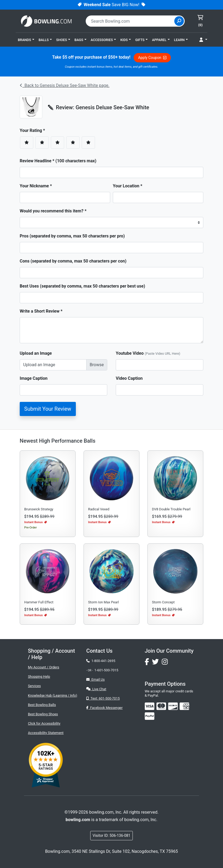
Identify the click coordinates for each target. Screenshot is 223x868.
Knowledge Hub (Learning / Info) (53, 695)
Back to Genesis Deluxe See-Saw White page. (65, 85)
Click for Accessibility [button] (44, 723)
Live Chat (96, 689)
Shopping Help (39, 677)
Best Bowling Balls (42, 705)
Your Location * (128, 186)
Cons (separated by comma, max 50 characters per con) (73, 261)
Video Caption (129, 378)
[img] (150, 716)
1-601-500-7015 (106, 670)
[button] (26, 40)
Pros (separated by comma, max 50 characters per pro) (72, 236)
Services (34, 686)
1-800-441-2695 (101, 661)
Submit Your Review (48, 409)
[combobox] (131, 21)
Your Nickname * (36, 186)
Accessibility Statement (46, 733)
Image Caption (34, 378)
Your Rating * (34, 130)
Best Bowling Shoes (43, 714)
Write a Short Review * (41, 311)
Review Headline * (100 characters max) (58, 161)
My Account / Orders (44, 667)
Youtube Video (148, 353)
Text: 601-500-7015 (103, 698)
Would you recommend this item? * (53, 211)
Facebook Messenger (104, 708)
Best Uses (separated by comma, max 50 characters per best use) (82, 286)
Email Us (95, 679)
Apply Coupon (152, 58)
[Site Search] (179, 21)
